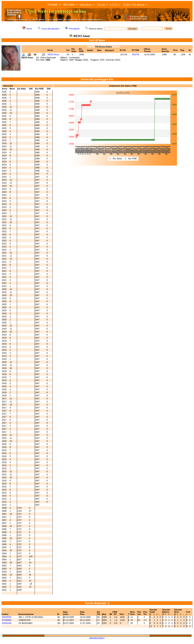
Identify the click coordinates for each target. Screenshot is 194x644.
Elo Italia (69, 4)
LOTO (114, 5)
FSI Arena (138, 5)
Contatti (52, 4)
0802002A (7, 617)
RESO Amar (53, 54)
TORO (127, 5)
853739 (136, 54)
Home (29, 29)
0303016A (7, 623)
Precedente (74, 29)
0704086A (7, 620)
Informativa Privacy (97, 638)
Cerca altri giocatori (50, 29)
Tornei (101, 5)
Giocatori (86, 5)
